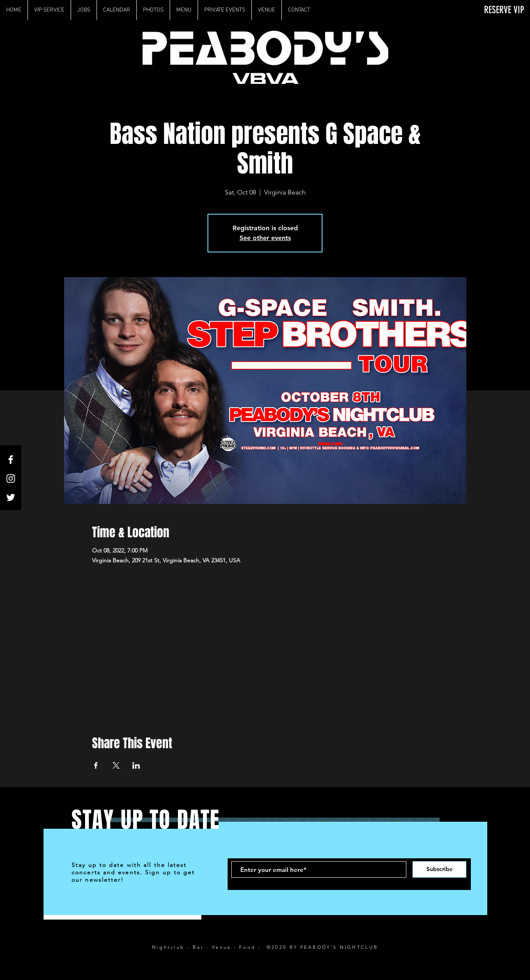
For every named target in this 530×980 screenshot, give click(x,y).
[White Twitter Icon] (11, 497)
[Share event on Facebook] (96, 765)
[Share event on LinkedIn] (136, 765)
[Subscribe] (439, 869)
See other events (265, 238)
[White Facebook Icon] (11, 460)
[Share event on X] (116, 765)
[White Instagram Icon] (11, 478)
